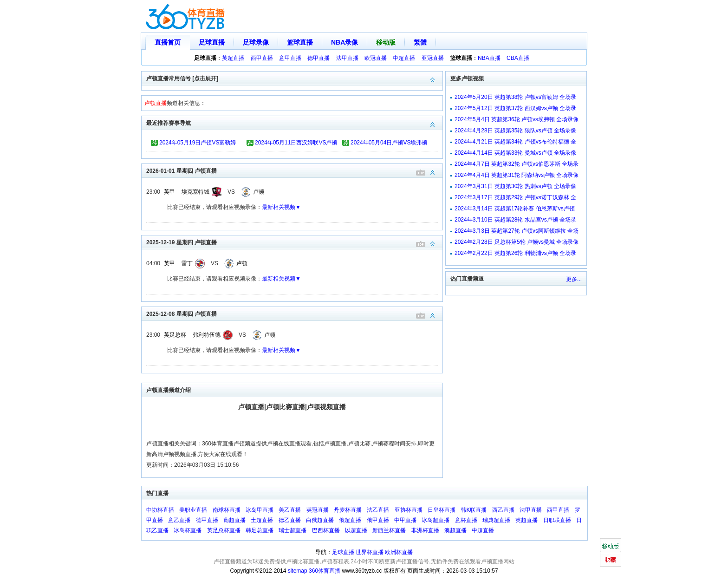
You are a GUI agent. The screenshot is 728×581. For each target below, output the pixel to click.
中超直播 (404, 58)
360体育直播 (325, 571)
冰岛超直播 (435, 520)
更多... (574, 279)
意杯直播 (466, 520)
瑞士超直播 (292, 530)
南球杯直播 (227, 510)
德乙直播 (290, 520)
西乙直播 (503, 510)
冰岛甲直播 (260, 510)
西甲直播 (262, 58)
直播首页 (168, 42)
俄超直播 (350, 520)
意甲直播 (290, 58)
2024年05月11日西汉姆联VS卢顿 (296, 143)
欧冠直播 (376, 58)
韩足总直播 (260, 530)
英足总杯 (175, 335)
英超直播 (233, 58)
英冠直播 (318, 510)
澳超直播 (455, 530)
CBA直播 (518, 58)
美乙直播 (290, 510)
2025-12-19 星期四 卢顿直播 (294, 242)
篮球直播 (300, 42)
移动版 (386, 42)
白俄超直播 (320, 520)
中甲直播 (405, 520)
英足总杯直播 (224, 530)
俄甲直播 (378, 520)
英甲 (169, 192)
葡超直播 (234, 520)
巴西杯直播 (326, 530)
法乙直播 (378, 510)
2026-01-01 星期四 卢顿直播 (294, 170)
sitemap (298, 571)
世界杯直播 (370, 552)
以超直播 (356, 530)
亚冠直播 (433, 58)
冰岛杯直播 (188, 530)
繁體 (420, 42)
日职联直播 (557, 520)
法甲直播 (347, 58)
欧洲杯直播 (399, 552)
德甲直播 (318, 58)
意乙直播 (179, 520)
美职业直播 (193, 510)
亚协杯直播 (409, 510)
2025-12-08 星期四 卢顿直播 (294, 313)
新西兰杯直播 (389, 530)
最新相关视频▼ (281, 207)
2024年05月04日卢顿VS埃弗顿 (389, 143)
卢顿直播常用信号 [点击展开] (294, 78)
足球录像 (256, 42)
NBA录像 (344, 42)
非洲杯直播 (425, 530)
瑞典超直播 (496, 520)
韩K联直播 (474, 510)
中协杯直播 (160, 510)
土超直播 (262, 520)
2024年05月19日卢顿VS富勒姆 (198, 143)
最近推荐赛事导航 (294, 122)
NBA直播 (489, 58)
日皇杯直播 (442, 510)
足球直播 (212, 42)
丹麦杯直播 (348, 510)
